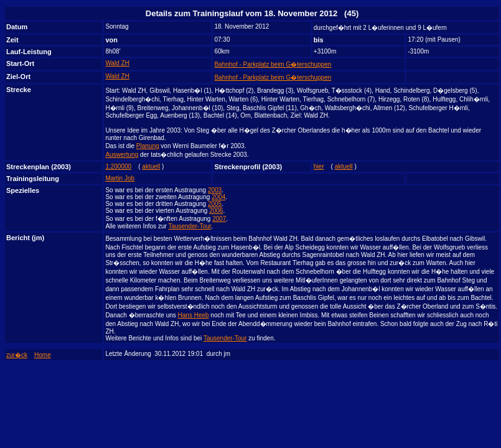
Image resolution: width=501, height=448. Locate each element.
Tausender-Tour (190, 226)
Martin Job (120, 178)
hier (319, 166)
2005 (215, 204)
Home (43, 355)
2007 (219, 219)
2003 (215, 190)
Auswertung (122, 155)
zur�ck (17, 355)
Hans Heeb (194, 315)
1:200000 (118, 166)
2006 (216, 211)
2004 (218, 197)
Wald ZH (117, 63)
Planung (148, 146)
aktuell (151, 166)
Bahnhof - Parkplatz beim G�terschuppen (273, 64)
